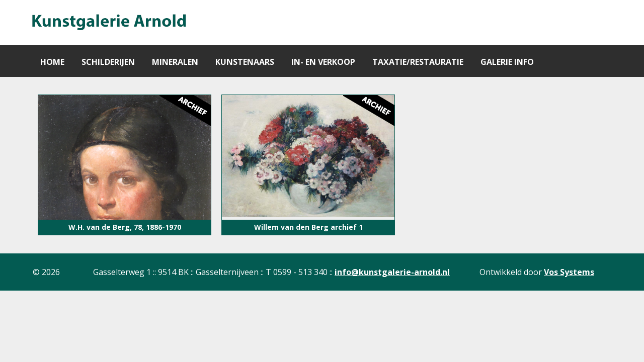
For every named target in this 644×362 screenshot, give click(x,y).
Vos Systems (569, 272)
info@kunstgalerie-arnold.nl (392, 272)
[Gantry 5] (108, 23)
